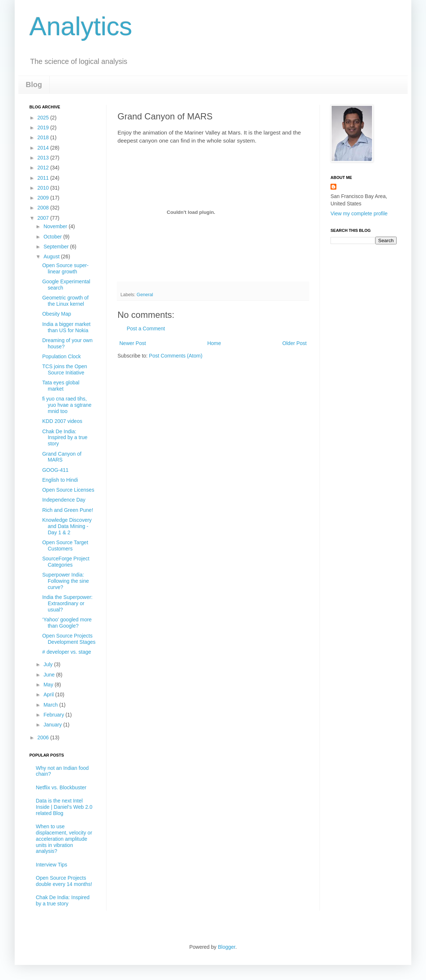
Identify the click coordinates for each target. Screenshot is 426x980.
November (56, 226)
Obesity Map (57, 314)
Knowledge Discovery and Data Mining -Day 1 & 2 (67, 526)
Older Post (295, 343)
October (53, 237)
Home (214, 343)
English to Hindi (60, 480)
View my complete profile (359, 213)
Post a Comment (146, 329)
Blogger (226, 947)
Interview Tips (52, 865)
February (54, 715)
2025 (44, 118)
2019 (44, 128)
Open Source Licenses (68, 490)
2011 (44, 178)
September (57, 247)
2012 (44, 168)
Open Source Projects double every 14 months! (64, 881)
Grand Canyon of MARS (62, 457)
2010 (44, 188)
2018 (44, 137)
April (49, 694)
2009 (44, 198)
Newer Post (133, 343)
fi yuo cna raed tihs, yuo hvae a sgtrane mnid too (67, 405)
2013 (44, 158)
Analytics (81, 26)
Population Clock (62, 356)
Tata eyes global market (61, 386)
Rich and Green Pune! (68, 510)
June (50, 675)
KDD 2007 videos (62, 421)
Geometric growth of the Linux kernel (65, 301)
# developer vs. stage (67, 652)
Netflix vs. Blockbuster (61, 787)
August (52, 256)
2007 (44, 218)
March (51, 705)
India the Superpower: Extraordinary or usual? (67, 603)
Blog (34, 85)
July (49, 664)
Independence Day (64, 500)
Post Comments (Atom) (176, 356)
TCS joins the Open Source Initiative (65, 369)
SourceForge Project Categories (66, 562)
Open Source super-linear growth (65, 268)
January (53, 725)
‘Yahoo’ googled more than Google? (67, 623)
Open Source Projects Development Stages (69, 639)
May (49, 685)
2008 (44, 208)
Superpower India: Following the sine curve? (66, 581)
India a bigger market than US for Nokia (66, 327)
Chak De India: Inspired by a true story (65, 438)
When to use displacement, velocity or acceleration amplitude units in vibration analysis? (64, 839)
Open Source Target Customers (65, 545)
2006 (44, 737)
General (145, 295)
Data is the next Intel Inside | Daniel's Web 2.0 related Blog (64, 807)
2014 (44, 148)
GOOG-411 (55, 470)
